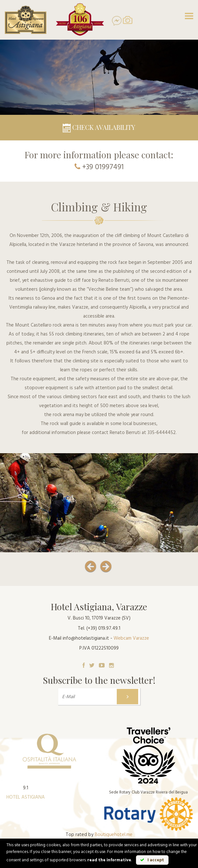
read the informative (109, 860)
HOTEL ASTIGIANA (26, 797)
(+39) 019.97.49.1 (103, 628)
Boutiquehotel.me (114, 835)
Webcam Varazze (131, 638)
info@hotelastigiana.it (86, 638)
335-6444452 (162, 433)
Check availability (99, 127)
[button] (86, 564)
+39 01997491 (103, 167)
